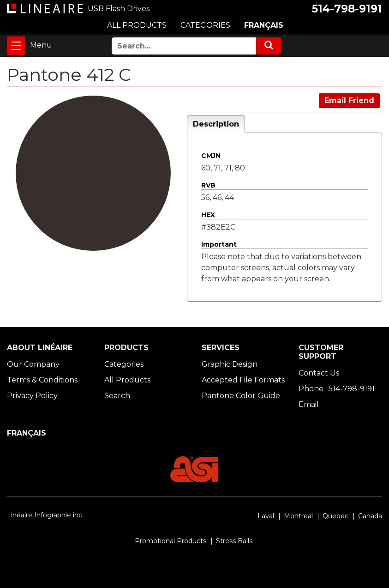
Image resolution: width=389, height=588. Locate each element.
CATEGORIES (205, 25)
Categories (124, 364)
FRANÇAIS (264, 25)
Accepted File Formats (243, 380)
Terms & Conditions (42, 380)
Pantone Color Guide (241, 396)
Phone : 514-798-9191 (337, 389)
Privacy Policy (32, 396)
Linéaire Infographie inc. (45, 515)
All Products (127, 380)
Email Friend (349, 100)
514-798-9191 (347, 9)
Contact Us (319, 373)
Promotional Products (171, 541)
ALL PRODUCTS (137, 25)
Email (309, 404)
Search (117, 396)
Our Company (33, 364)
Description (216, 124)
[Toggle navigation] (16, 46)
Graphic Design (230, 364)
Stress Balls (234, 541)
